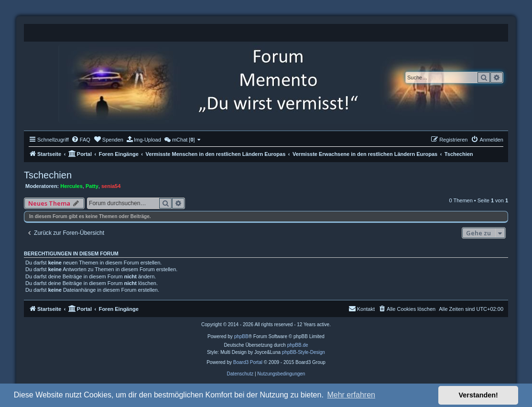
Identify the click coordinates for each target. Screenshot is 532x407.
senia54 (111, 186)
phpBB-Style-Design (304, 352)
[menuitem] (81, 140)
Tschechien (48, 175)
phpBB (241, 336)
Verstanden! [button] (478, 395)
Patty (92, 186)
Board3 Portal (248, 362)
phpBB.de (298, 345)
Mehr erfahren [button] (351, 395)
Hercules (71, 186)
